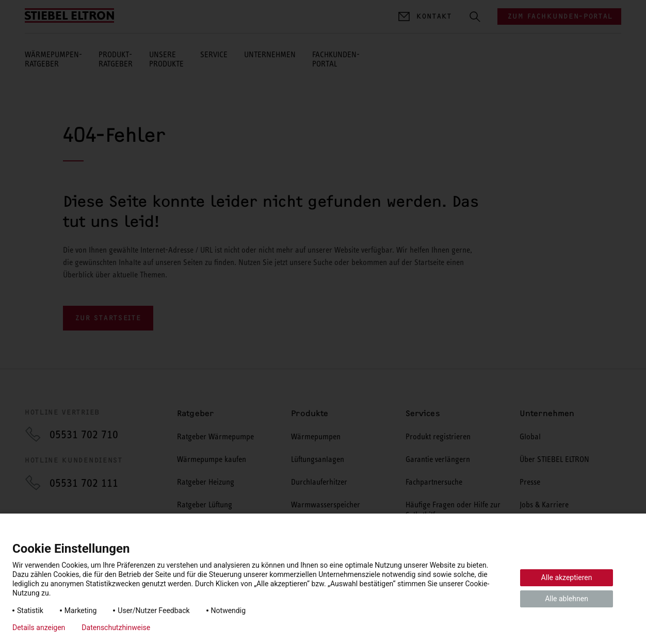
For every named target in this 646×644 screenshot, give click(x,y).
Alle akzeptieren (567, 577)
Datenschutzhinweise (116, 628)
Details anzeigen (39, 628)
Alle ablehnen (567, 599)
